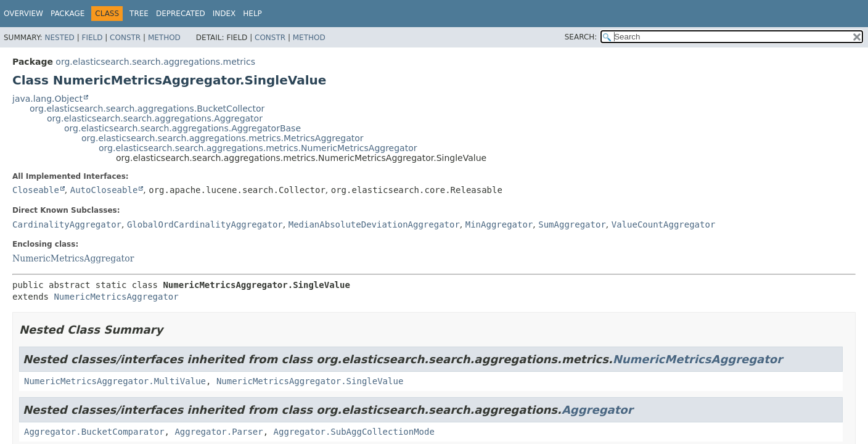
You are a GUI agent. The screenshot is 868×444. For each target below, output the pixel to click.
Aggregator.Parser (219, 432)
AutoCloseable (104, 190)
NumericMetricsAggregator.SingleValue (310, 381)
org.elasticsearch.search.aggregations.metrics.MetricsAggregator (223, 138)
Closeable (36, 190)
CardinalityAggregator (67, 224)
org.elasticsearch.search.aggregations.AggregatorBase (182, 128)
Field (92, 38)
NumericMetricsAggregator (73, 258)
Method (164, 38)
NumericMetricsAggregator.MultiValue (115, 381)
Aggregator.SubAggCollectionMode (354, 432)
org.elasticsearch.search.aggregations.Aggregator (155, 118)
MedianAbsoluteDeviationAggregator (374, 224)
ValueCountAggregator (664, 224)
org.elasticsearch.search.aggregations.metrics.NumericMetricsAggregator (258, 148)
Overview (23, 14)
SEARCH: (581, 37)
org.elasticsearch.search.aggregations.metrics (155, 62)
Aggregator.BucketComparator (94, 432)
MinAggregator (499, 224)
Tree (139, 14)
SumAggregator (572, 224)
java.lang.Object (47, 99)
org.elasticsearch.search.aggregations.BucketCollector (147, 109)
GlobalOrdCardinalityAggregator (205, 224)
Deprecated (181, 14)
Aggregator (597, 410)
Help (252, 14)
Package (68, 14)
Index (224, 14)
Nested (59, 38)
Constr (125, 38)
